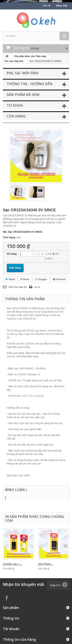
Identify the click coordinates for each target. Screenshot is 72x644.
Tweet (10, 279)
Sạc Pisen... (46, 564)
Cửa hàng (16, 116)
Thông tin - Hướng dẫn (30, 84)
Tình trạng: (9, 237)
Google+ (41, 279)
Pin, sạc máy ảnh (14, 61)
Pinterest (59, 279)
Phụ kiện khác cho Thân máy (30, 56)
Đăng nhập (62, 6)
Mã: (5, 232)
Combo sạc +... (13, 564)
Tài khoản (11, 629)
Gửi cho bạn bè (18, 287)
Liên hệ (46, 6)
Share (25, 279)
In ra (37, 287)
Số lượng (12, 254)
